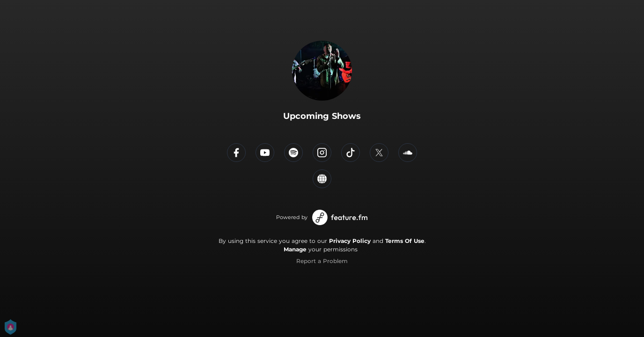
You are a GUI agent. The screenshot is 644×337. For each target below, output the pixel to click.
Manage (295, 249)
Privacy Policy (350, 241)
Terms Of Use (405, 241)
